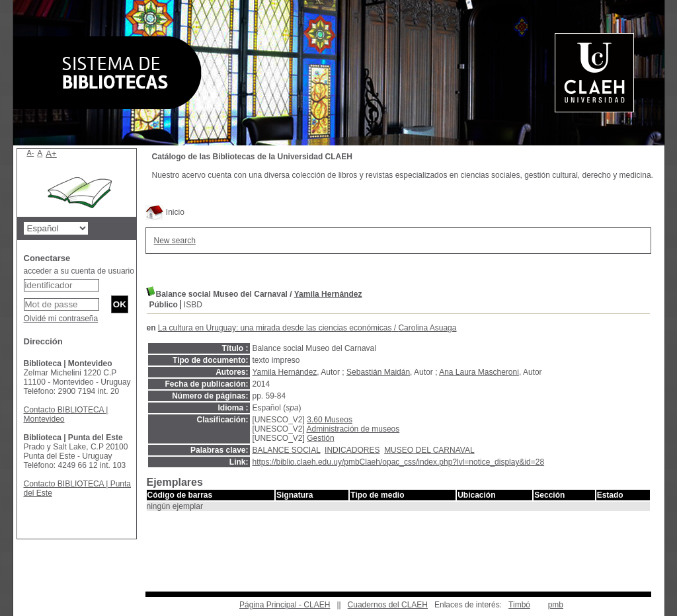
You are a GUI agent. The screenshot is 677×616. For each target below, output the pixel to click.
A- (31, 153)
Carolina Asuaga (427, 328)
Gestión (320, 438)
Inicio (165, 212)
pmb (556, 605)
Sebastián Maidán (378, 372)
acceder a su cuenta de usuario (79, 271)
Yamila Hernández (328, 294)
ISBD (193, 305)
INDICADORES (352, 450)
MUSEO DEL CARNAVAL (429, 450)
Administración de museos (353, 429)
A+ (51, 154)
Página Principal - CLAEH (285, 605)
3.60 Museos (330, 420)
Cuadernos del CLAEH (388, 605)
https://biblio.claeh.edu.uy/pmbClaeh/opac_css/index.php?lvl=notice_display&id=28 (399, 462)
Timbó (519, 605)
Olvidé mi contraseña (61, 319)
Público (164, 305)
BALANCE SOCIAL (287, 450)
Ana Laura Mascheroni (479, 372)
